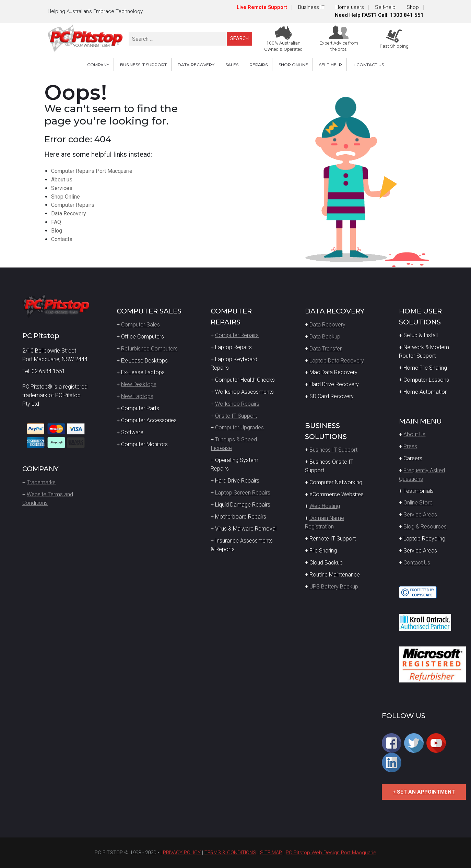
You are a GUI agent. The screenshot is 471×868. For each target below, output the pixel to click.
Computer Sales (140, 325)
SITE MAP (271, 853)
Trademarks (41, 482)
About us (62, 180)
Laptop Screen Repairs (243, 493)
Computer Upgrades (239, 427)
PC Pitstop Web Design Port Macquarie (331, 853)
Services (62, 188)
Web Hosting (325, 506)
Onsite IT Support (236, 416)
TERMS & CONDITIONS (230, 853)
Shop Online (66, 197)
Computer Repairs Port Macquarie (92, 171)
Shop (413, 7)
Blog (57, 231)
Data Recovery (69, 213)
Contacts (62, 239)
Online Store (418, 503)
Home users (350, 7)
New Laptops (137, 396)
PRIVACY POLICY (182, 853)
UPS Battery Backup (334, 587)
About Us (414, 434)
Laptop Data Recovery (337, 361)
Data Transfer (326, 349)
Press (410, 446)
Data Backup (325, 337)
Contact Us (417, 563)
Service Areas (420, 515)
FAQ (56, 222)
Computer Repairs (73, 205)
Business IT (311, 7)
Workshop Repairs (237, 404)
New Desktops (139, 384)
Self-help (385, 7)
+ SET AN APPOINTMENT (424, 792)
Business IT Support (333, 450)
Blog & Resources (425, 527)
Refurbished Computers (149, 349)
